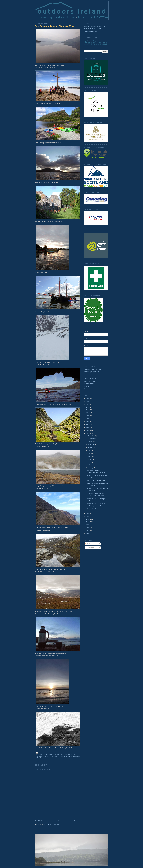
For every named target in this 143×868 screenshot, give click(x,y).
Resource (87, 389)
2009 (88, 525)
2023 (88, 407)
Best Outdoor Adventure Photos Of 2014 (56, 755)
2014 (88, 433)
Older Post (77, 820)
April (89, 459)
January (91, 468)
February (91, 465)
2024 (88, 404)
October (91, 442)
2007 (88, 531)
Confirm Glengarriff (90, 379)
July (89, 450)
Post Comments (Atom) (51, 824)
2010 (88, 522)
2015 (88, 430)
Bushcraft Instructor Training (93, 29)
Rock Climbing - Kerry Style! (96, 480)
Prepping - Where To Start (92, 369)
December (91, 436)
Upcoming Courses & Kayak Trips (95, 26)
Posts (88, 544)
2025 (88, 401)
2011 (88, 519)
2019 (88, 419)
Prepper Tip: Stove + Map (92, 372)
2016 (88, 427)
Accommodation (89, 384)
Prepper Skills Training (91, 31)
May (89, 456)
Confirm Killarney (89, 381)
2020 (88, 416)
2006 (88, 534)
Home (58, 820)
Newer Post (38, 820)
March (90, 462)
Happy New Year (93, 509)
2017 (88, 424)
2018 (88, 422)
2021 (88, 413)
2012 (88, 516)
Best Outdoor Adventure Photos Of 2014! (54, 26)
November (91, 439)
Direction (87, 386)
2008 (88, 528)
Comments (89, 548)
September (92, 445)
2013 (88, 513)
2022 (88, 410)
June (90, 453)
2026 (88, 398)
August (90, 447)
